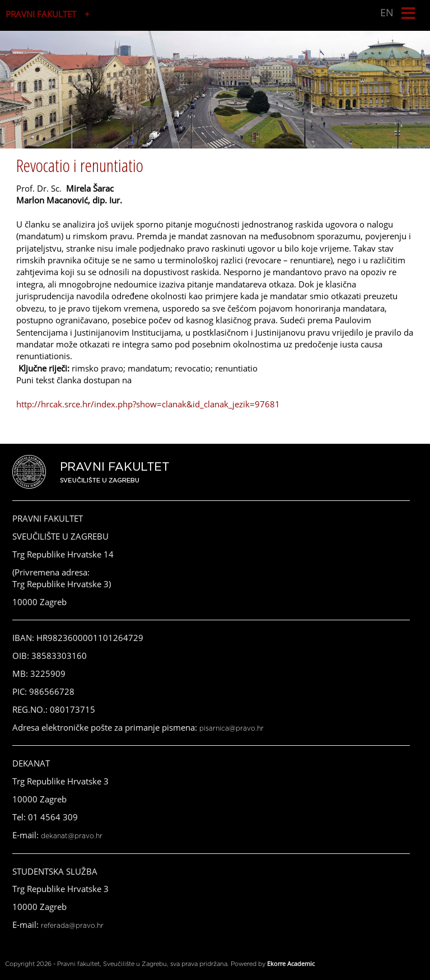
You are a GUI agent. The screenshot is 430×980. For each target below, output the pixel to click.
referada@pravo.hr (72, 926)
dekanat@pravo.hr (72, 836)
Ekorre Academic (291, 963)
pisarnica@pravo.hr (232, 728)
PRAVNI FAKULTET (41, 14)
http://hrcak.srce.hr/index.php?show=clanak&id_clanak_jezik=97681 (148, 404)
